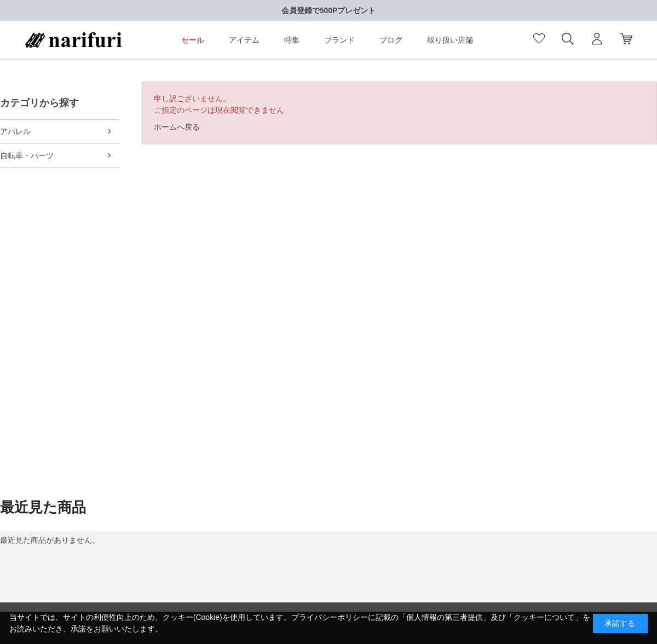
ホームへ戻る (177, 127)
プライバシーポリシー (330, 617)
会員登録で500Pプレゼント (329, 10)
